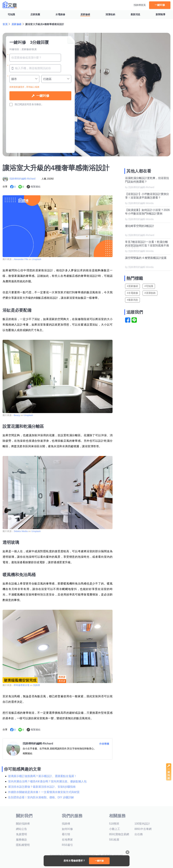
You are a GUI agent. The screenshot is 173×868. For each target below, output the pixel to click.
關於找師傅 (23, 824)
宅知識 (11, 14)
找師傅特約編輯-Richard (22, 179)
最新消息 (135, 14)
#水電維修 (132, 293)
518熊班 (114, 824)
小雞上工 (115, 829)
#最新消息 (132, 300)
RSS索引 (67, 845)
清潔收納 (110, 14)
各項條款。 (38, 104)
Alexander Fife (21, 259)
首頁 (5, 24)
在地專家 (67, 840)
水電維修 (60, 14)
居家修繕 (85, 14)
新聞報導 (160, 14)
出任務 (139, 834)
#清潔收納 (150, 293)
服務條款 (21, 840)
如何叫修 (67, 829)
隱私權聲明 (23, 845)
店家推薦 (35, 14)
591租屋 (114, 840)
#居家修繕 (132, 286)
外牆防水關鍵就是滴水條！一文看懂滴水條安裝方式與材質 (44, 792)
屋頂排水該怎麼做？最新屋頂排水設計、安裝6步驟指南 (42, 787)
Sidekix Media (21, 531)
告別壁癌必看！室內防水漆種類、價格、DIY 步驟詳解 (41, 797)
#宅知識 (149, 286)
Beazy (17, 415)
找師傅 (37, 685)
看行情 (66, 834)
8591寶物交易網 (119, 834)
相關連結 (27, 753)
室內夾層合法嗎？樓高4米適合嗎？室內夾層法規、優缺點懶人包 (47, 781)
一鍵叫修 (160, 5)
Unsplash (37, 259)
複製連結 (36, 187)
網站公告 (21, 829)
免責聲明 (21, 834)
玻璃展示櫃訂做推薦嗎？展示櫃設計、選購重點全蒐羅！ (42, 776)
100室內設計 (142, 824)
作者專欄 (104, 744)
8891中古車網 (143, 829)
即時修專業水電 (22, 685)
